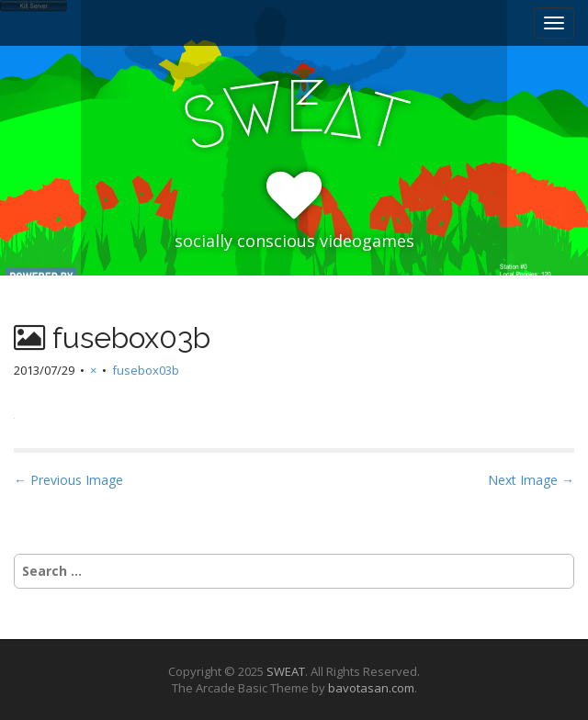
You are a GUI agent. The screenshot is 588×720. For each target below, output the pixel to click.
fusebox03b (146, 370)
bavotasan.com (371, 688)
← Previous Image (68, 480)
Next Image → (531, 480)
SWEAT (286, 671)
